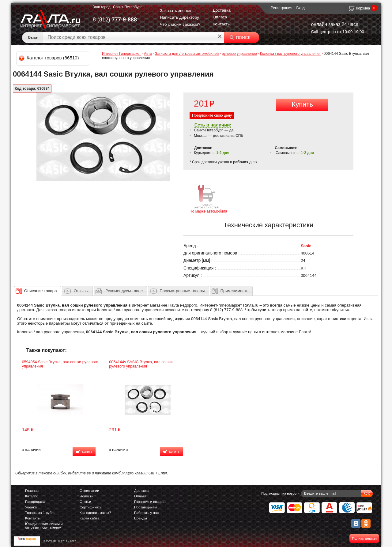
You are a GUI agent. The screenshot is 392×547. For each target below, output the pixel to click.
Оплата (220, 17)
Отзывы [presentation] (81, 291)
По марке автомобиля (208, 199)
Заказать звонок (175, 11)
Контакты (222, 24)
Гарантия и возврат (150, 502)
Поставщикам (145, 507)
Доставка (221, 10)
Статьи (85, 502)
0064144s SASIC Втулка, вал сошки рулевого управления (141, 364)
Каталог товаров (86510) (49, 58)
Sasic (306, 246)
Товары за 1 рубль (40, 513)
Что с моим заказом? (180, 24)
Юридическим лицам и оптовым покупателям (44, 526)
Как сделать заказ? (95, 513)
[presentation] (41, 291)
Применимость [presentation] (234, 291)
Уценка (31, 507)
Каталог (32, 496)
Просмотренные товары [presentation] (182, 291)
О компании (89, 491)
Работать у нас (146, 513)
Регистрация (281, 8)
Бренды (141, 518)
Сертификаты (91, 507)
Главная (32, 491)
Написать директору (179, 17)
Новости (87, 496)
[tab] (38, 291)
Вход (301, 8)
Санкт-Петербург (127, 7)
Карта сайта (89, 518)
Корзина (358, 8)
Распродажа (35, 502)
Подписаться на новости (280, 493)
